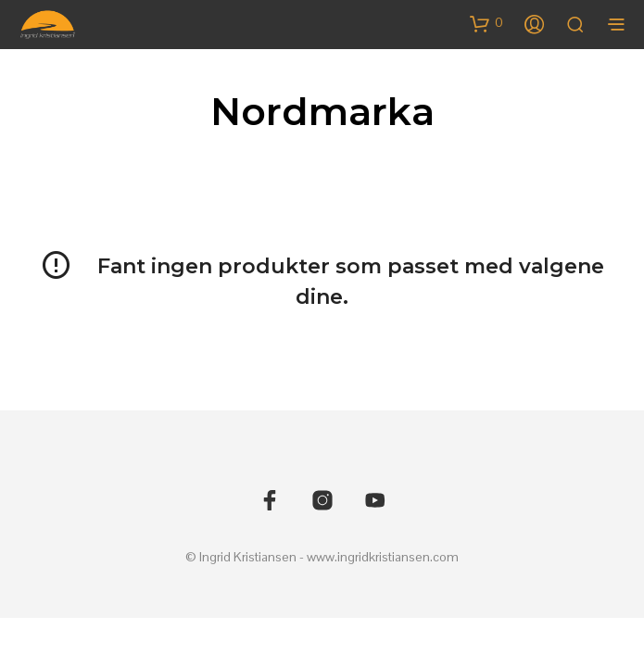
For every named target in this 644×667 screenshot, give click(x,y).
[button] (486, 23)
